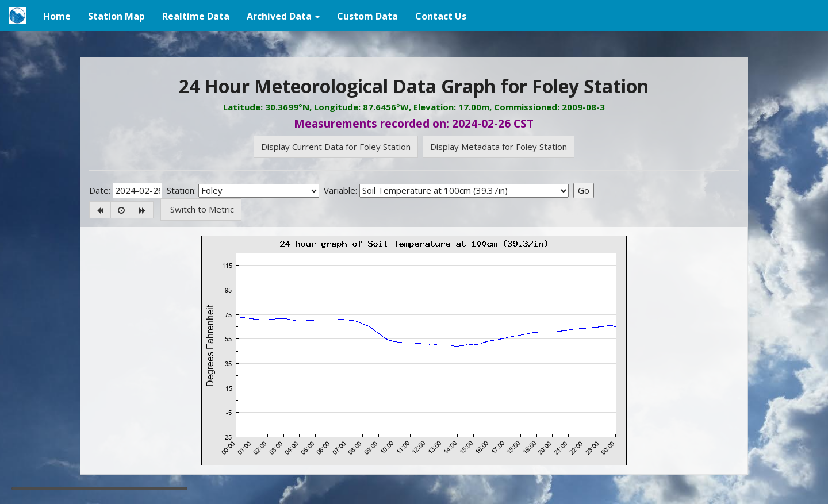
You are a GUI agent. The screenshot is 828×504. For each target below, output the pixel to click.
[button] (283, 16)
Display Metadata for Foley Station (499, 147)
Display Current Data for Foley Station (336, 147)
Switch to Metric (201, 209)
